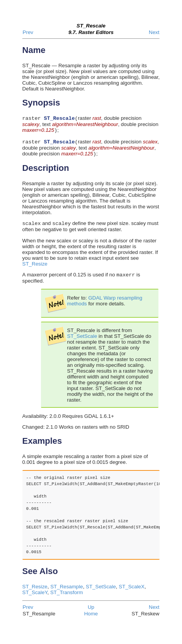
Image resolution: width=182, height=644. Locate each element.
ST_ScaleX (132, 591)
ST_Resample (66, 591)
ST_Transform (67, 597)
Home (91, 618)
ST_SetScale (82, 341)
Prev (28, 32)
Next (154, 32)
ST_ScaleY (35, 597)
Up (91, 612)
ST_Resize (35, 268)
